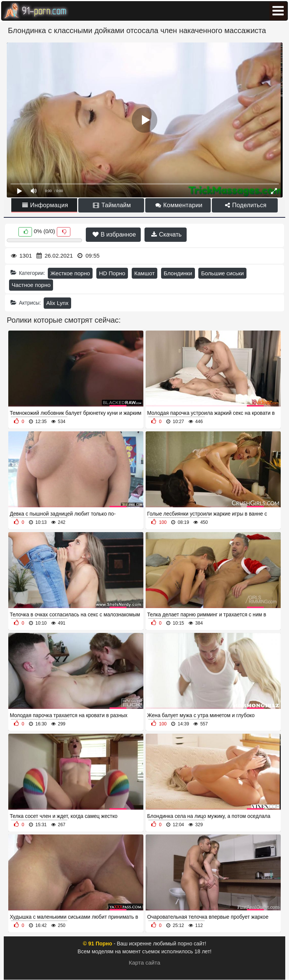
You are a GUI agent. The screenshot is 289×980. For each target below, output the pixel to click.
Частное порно (31, 285)
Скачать (166, 234)
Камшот (144, 273)
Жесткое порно (70, 273)
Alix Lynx (57, 303)
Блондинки (178, 273)
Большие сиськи (222, 273)
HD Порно (112, 273)
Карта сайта (144, 963)
